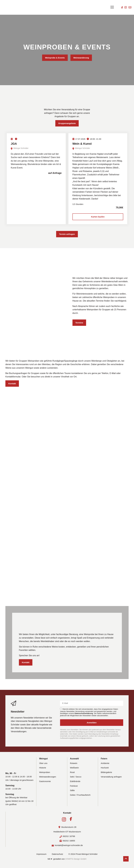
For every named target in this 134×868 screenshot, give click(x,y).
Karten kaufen (98, 217)
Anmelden (92, 723)
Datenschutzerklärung (84, 713)
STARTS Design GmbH (76, 859)
